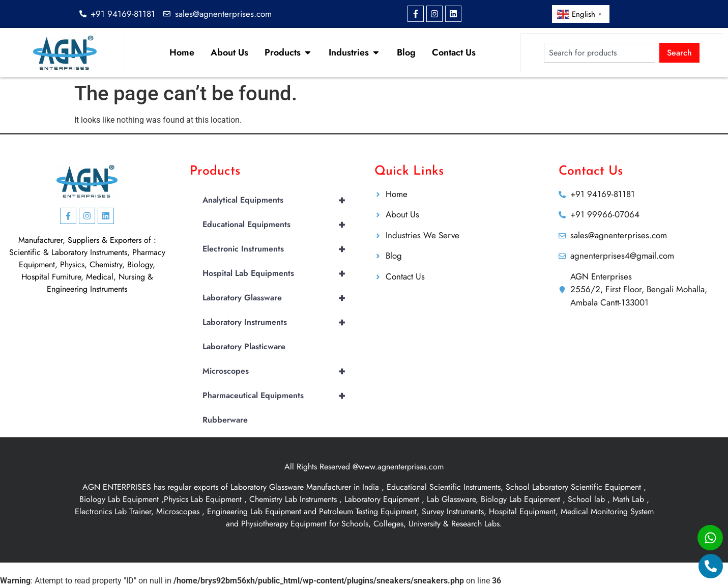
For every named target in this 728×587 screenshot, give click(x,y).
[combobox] (600, 53)
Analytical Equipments (278, 200)
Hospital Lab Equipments (278, 273)
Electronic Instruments (278, 249)
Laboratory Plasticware (244, 346)
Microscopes (278, 371)
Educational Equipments (278, 225)
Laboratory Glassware (278, 298)
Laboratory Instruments (278, 322)
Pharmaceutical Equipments (278, 396)
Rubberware (225, 420)
